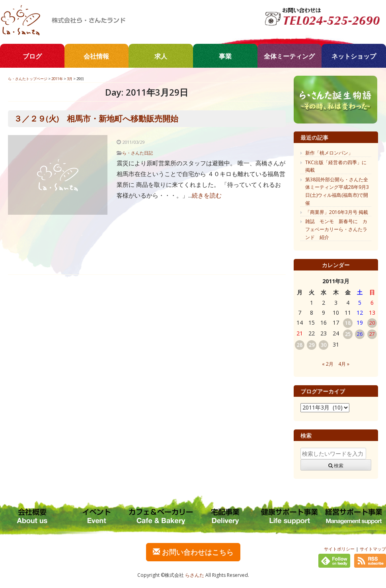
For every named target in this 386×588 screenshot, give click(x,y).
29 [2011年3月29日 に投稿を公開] (312, 345)
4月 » (344, 364)
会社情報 (96, 56)
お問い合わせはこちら (193, 552)
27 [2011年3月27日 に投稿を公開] (372, 334)
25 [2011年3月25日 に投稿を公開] (348, 334)
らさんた (195, 575)
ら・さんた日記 (137, 153)
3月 (70, 79)
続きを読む (207, 195)
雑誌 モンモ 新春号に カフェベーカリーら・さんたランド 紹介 (336, 229)
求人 (161, 56)
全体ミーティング (289, 56)
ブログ (32, 56)
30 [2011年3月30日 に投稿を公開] (324, 345)
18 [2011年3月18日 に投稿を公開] (348, 323)
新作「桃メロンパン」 (329, 153)
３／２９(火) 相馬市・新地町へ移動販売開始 (96, 119)
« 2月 (328, 364)
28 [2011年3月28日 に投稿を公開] (300, 345)
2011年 (57, 79)
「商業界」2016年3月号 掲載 (337, 212)
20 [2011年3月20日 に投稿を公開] (372, 323)
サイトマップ (373, 549)
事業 (225, 56)
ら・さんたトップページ (28, 79)
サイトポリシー (339, 549)
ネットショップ (354, 56)
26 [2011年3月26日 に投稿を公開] (360, 334)
